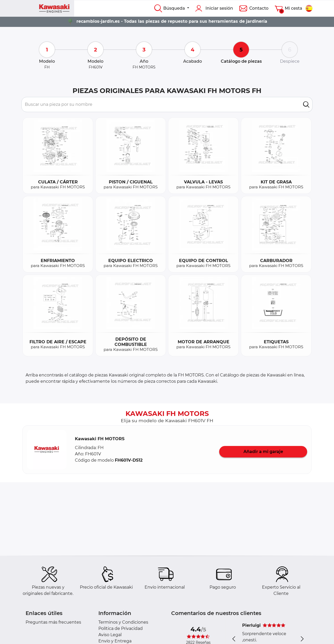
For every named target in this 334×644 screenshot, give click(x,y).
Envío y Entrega (115, 641)
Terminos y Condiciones (123, 622)
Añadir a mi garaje (263, 452)
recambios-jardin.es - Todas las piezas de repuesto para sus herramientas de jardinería (172, 21)
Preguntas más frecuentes (53, 622)
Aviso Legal (110, 635)
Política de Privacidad (121, 628)
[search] (306, 105)
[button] (47, 450)
